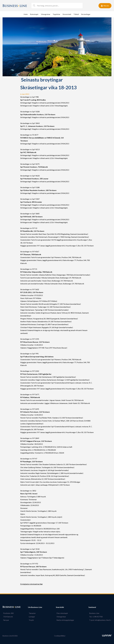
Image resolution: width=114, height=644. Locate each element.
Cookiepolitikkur (60, 636)
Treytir (31, 620)
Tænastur (31, 613)
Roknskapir (34, 14)
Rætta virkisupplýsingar (66, 620)
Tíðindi (76, 14)
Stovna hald (67, 14)
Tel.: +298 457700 (97, 617)
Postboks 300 (8, 613)
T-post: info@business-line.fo (101, 620)
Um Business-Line (35, 607)
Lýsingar (31, 617)
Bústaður (6, 607)
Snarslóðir (61, 607)
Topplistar (56, 14)
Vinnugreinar (46, 14)
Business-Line (95, 613)
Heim (26, 14)
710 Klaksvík (7, 617)
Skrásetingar (86, 14)
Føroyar (5, 620)
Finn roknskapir (63, 613)
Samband (94, 607)
